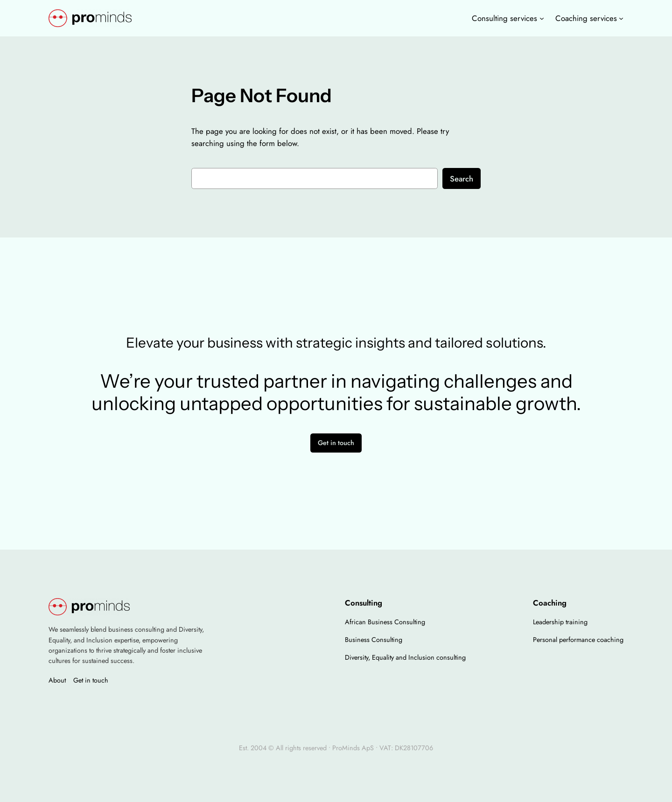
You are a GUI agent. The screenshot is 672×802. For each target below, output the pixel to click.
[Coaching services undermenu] (621, 18)
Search (462, 179)
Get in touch (336, 443)
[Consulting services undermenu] (542, 18)
